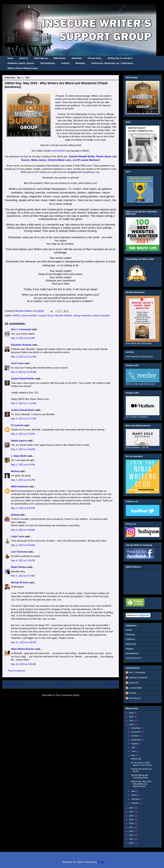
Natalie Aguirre (19, 441)
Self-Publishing (47, 63)
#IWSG (16, 316)
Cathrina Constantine (138, 678)
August (135, 744)
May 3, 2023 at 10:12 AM (24, 357)
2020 (131, 816)
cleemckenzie (135, 698)
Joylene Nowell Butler (23, 379)
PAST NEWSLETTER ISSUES (139, 357)
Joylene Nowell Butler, (82, 156)
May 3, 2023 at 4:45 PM (23, 449)
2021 (131, 812)
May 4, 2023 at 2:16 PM (23, 560)
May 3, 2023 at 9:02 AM (23, 338)
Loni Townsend (19, 552)
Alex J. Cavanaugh (21, 329)
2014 (131, 839)
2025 (131, 717)
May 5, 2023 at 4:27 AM (23, 576)
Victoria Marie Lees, (60, 160)
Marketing (80, 63)
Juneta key (133, 683)
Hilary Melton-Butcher (23, 649)
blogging (130, 649)
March (134, 795)
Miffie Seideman (20, 487)
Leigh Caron (18, 536)
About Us (24, 58)
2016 (131, 831)
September (136, 740)
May (133, 755)
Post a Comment (17, 671)
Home (10, 58)
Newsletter (77, 58)
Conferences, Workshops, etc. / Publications (112, 63)
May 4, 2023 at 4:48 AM (23, 530)
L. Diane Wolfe (19, 456)
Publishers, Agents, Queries (21, 63)
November (136, 732)
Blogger (101, 862)
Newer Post (12, 684)
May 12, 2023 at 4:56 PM (24, 642)
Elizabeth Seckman (21, 345)
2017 (131, 827)
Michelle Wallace (64, 316)
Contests (65, 63)
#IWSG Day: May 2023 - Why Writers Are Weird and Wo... (142, 784)
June (134, 751)
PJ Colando (17, 425)
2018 (131, 823)
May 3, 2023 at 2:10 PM (23, 434)
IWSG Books (60, 58)
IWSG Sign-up (41, 58)
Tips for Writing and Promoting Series (139, 776)
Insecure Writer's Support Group (38, 316)
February (135, 799)
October (135, 736)
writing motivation (101, 316)
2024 (131, 721)
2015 (131, 835)
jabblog (15, 515)
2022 (131, 808)
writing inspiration (82, 316)
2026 (131, 713)
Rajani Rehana (19, 567)
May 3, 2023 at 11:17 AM (24, 419)
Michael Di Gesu (20, 583)
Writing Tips (131, 644)
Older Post (110, 684)
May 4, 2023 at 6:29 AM (23, 545)
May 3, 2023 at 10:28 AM (24, 372)
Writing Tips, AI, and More (120, 58)
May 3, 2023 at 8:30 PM (23, 508)
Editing (129, 630)
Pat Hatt (132, 693)
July (133, 747)
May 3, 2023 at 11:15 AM (24, 403)
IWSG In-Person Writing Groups (23, 68)
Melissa (15, 471)
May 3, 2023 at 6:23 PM (23, 465)
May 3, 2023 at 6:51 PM (23, 480)
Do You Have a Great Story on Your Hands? (142, 764)
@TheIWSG (60, 151)
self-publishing (132, 653)
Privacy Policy (95, 58)
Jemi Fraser (17, 363)
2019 (131, 820)
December (136, 728)
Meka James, (39, 160)
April (133, 791)
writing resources (133, 658)
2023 (131, 725)
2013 (131, 843)
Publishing (130, 639)
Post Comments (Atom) (68, 695)
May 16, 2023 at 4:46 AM (24, 664)
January (135, 803)
